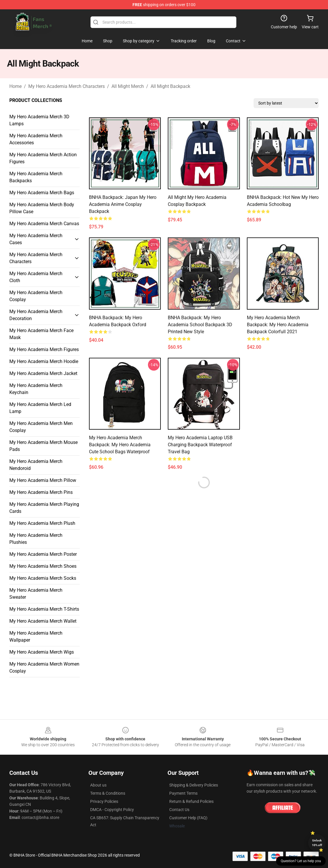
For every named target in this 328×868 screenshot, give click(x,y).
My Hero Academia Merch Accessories (36, 139)
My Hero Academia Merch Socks (43, 578)
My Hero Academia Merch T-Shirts (44, 609)
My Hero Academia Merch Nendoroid (36, 465)
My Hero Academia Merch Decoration (36, 315)
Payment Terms (183, 793)
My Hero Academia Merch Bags (42, 193)
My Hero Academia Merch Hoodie (44, 361)
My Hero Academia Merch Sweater (36, 594)
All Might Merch (128, 86)
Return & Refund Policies (191, 801)
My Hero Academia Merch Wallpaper (36, 637)
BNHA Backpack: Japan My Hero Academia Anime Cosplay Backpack (123, 204)
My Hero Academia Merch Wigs (42, 652)
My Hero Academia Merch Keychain (36, 389)
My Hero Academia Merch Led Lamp (40, 408)
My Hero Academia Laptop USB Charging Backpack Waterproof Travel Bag (200, 445)
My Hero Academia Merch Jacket (43, 373)
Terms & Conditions (108, 793)
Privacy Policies (104, 801)
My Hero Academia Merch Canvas (44, 224)
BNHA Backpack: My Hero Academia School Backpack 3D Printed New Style (200, 325)
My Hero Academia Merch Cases (36, 239)
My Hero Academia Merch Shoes (43, 566)
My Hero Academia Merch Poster (43, 554)
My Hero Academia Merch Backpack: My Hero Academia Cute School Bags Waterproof (120, 445)
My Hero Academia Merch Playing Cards (44, 508)
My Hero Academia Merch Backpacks (36, 177)
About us (98, 785)
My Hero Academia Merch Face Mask (41, 334)
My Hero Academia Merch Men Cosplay (41, 427)
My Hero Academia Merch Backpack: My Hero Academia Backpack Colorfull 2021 (278, 325)
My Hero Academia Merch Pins (41, 492)
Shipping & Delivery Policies (194, 785)
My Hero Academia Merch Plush (42, 523)
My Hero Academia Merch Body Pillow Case (42, 208)
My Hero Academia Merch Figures (44, 349)
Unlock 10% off (317, 843)
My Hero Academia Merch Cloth (36, 277)
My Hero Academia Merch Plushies (36, 539)
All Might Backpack (170, 86)
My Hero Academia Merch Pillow (43, 480)
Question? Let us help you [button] (301, 861)
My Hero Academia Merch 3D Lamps (39, 120)
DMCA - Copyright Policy (112, 810)
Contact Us (179, 810)
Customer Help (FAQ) (188, 818)
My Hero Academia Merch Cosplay (36, 296)
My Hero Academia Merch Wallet (43, 621)
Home (15, 86)
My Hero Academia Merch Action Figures (43, 158)
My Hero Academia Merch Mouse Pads (43, 446)
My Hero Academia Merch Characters (67, 86)
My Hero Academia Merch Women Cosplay (44, 668)
